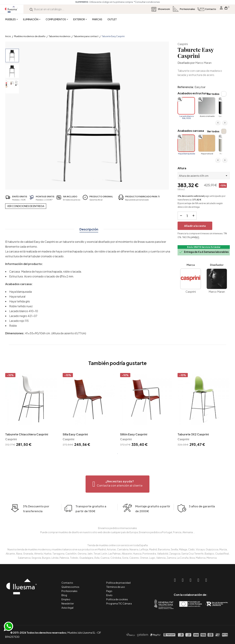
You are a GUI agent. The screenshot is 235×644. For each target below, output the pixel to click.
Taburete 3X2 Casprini (193, 434)
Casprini (183, 44)
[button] (118, 484)
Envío (109, 595)
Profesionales (69, 591)
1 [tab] (117, 454)
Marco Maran (203, 63)
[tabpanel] (31, 410)
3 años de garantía (202, 516)
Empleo (66, 599)
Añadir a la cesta (195, 226)
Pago (109, 591)
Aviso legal (67, 608)
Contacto (67, 583)
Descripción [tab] (89, 229)
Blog (64, 595)
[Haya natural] (207, 143)
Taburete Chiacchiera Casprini (27, 434)
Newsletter (68, 603)
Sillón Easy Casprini (134, 434)
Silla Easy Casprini (75, 434)
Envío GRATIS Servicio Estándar (204, 247)
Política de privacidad (118, 583)
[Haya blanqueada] (186, 143)
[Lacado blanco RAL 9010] (186, 106)
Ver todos (213, 94)
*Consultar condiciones (152, 2)
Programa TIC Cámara (119, 603)
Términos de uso (116, 587)
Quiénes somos (70, 587)
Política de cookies (117, 599)
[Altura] (204, 176)
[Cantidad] (187, 216)
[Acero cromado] (207, 106)
